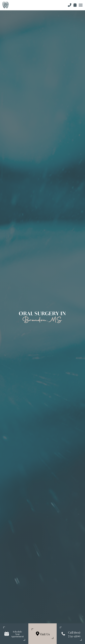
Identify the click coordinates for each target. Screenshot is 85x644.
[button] (81, 5)
